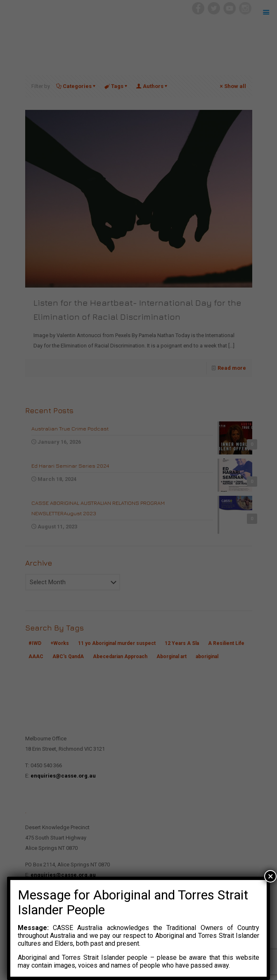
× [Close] (271, 876)
